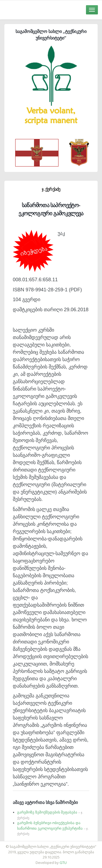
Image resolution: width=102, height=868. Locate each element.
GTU (63, 863)
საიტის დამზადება (67, 844)
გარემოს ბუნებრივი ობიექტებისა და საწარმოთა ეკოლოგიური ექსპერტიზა (53, 828)
